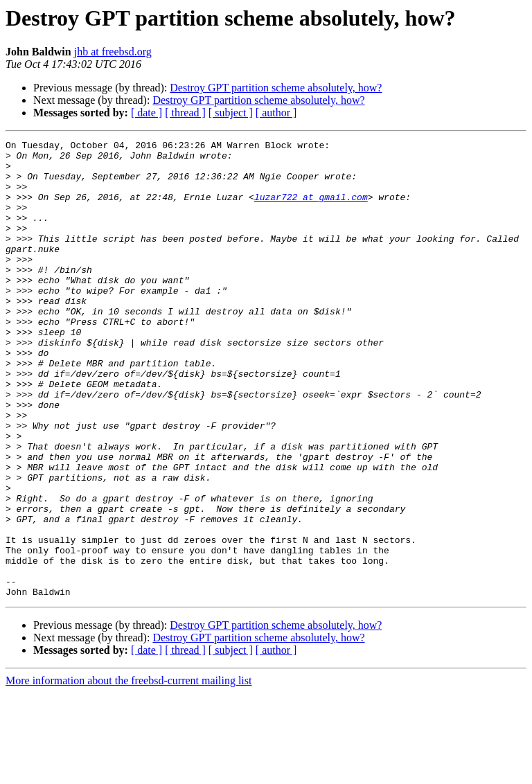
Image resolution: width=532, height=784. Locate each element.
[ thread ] (185, 113)
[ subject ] (231, 113)
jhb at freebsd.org (113, 52)
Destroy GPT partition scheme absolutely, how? (276, 88)
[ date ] (147, 113)
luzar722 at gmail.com (311, 209)
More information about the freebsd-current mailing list (128, 772)
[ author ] (276, 113)
